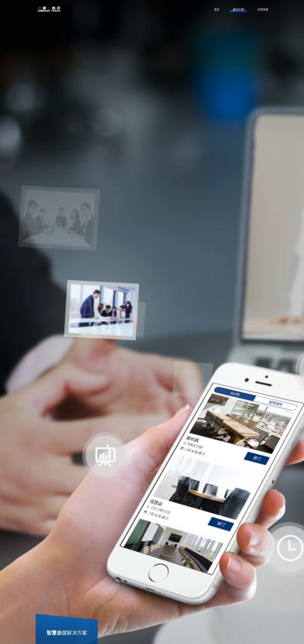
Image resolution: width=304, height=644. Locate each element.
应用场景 (263, 10)
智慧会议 (67, 633)
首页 (217, 10)
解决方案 (238, 10)
